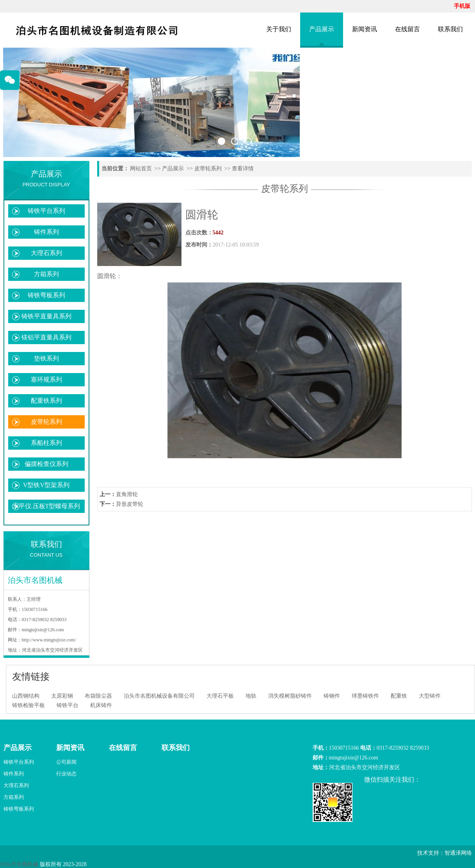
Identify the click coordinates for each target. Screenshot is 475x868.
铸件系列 (46, 232)
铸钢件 (332, 696)
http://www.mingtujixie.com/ (49, 640)
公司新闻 (66, 762)
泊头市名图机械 (19, 864)
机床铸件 (101, 705)
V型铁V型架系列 (46, 485)
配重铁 (399, 696)
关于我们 (279, 29)
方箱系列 (46, 274)
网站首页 (141, 169)
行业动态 (66, 774)
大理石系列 (46, 253)
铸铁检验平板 (28, 705)
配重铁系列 (46, 401)
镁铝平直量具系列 (46, 337)
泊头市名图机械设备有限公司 (159, 696)
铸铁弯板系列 (46, 295)
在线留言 (407, 29)
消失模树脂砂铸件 (290, 696)
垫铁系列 (46, 358)
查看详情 (243, 169)
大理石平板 (220, 696)
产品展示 (322, 29)
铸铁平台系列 (46, 211)
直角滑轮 (127, 494)
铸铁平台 (68, 705)
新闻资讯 (365, 29)
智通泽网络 (458, 853)
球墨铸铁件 (365, 696)
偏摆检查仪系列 (46, 464)
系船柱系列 (46, 443)
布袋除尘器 (98, 696)
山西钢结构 (26, 696)
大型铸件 (430, 696)
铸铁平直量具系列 (46, 316)
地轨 (251, 696)
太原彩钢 (62, 696)
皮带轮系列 (46, 422)
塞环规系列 (46, 380)
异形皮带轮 (130, 504)
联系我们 (450, 29)
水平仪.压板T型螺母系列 (46, 506)
